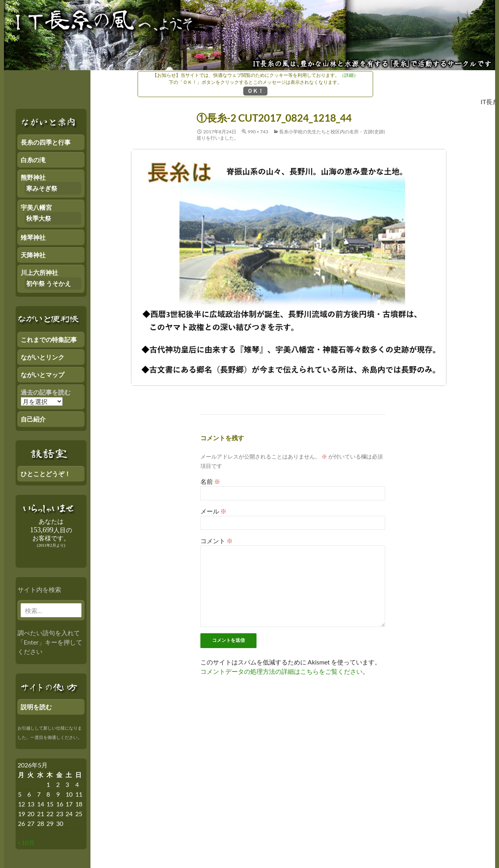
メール (213, 511)
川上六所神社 (39, 272)
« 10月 (26, 842)
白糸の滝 (33, 160)
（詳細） (349, 75)
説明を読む (36, 707)
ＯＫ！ (255, 91)
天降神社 (33, 255)
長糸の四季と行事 (46, 142)
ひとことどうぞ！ (46, 474)
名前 (210, 481)
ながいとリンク (42, 357)
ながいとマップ (42, 375)
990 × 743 (258, 132)
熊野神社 (33, 177)
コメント (217, 541)
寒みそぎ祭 (42, 188)
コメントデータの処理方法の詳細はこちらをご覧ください (281, 671)
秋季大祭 (39, 218)
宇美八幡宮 (36, 207)
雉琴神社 (33, 237)
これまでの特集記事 (49, 339)
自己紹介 (33, 419)
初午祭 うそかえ (49, 283)
